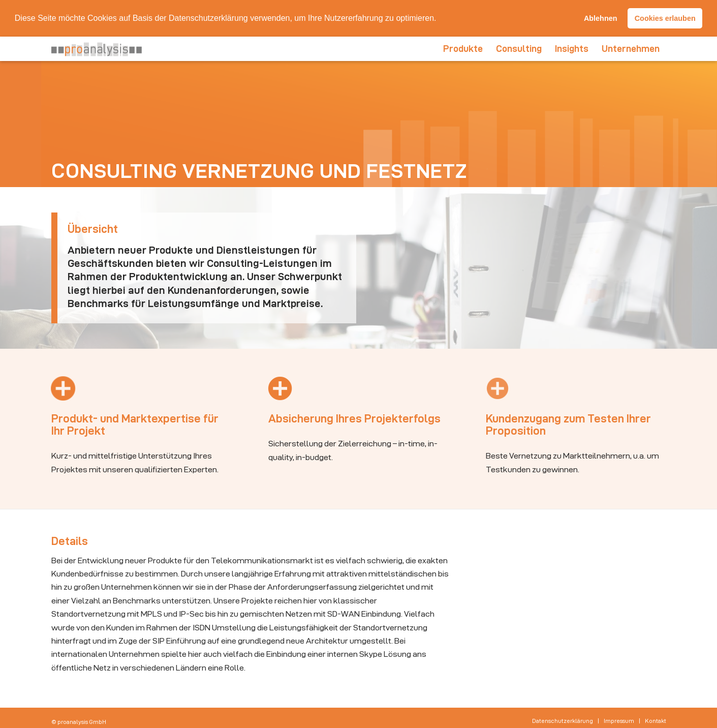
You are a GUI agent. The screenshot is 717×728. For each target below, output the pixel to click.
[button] (440, 19)
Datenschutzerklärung (208, 18)
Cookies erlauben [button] (665, 18)
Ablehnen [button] (601, 18)
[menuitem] (463, 48)
